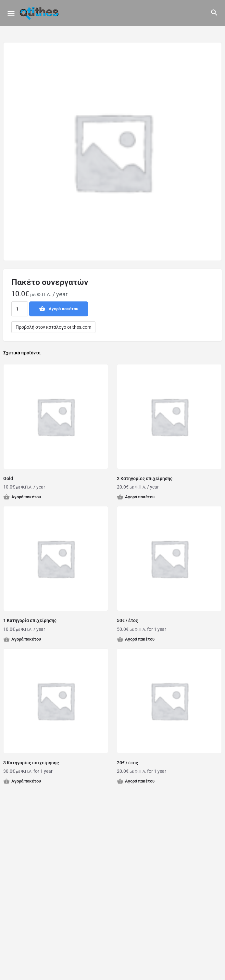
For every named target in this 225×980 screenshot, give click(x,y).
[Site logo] (40, 13)
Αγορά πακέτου (63, 309)
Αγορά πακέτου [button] (26, 497)
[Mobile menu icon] (11, 13)
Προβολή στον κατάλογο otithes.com (53, 327)
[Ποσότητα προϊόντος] (20, 309)
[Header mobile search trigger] (214, 13)
